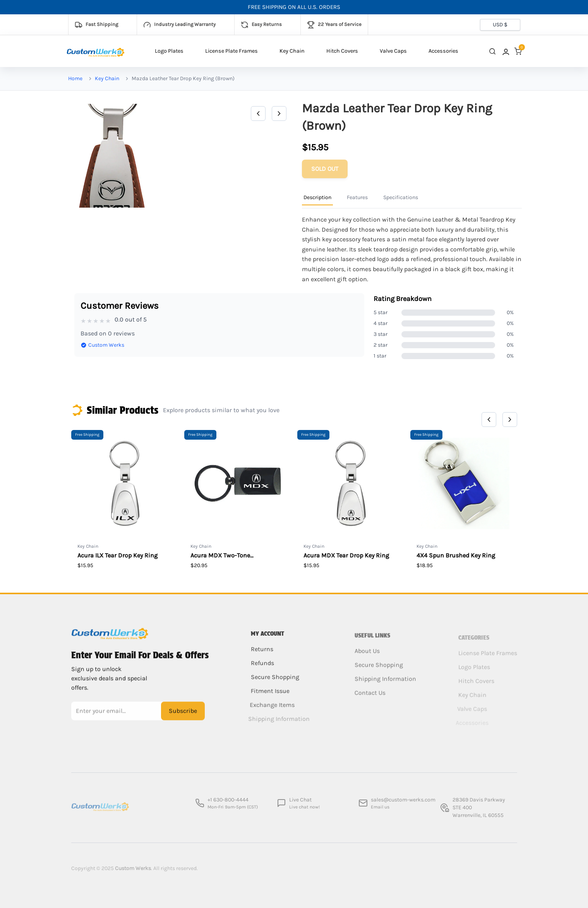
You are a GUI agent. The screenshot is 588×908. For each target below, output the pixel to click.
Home (75, 78)
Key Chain (292, 51)
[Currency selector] (500, 25)
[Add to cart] (325, 169)
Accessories (443, 51)
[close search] (492, 51)
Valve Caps (393, 51)
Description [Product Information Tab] (317, 197)
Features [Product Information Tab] (357, 197)
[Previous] (258, 113)
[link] (505, 51)
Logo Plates (169, 51)
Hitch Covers (342, 51)
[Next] (279, 113)
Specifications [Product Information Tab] (401, 197)
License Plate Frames (231, 51)
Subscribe (183, 716)
